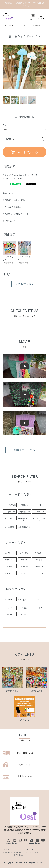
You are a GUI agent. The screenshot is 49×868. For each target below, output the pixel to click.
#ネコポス (10, 518)
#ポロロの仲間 (24, 527)
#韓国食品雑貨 (24, 512)
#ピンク (24, 560)
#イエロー (39, 553)
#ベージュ (24, 553)
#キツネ (24, 615)
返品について (8, 193)
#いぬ (10, 615)
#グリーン (10, 566)
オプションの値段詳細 (12, 207)
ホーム (8, 25)
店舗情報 (6, 850)
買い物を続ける (9, 221)
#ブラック (39, 573)
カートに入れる (24, 152)
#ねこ (24, 608)
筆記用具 (37, 25)
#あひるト (10, 599)
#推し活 (24, 505)
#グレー (24, 573)
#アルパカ (10, 608)
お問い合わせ (19, 855)
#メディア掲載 (10, 505)
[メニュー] (41, 17)
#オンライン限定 (39, 519)
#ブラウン (10, 573)
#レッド (39, 560)
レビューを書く (25, 284)
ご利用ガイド (30, 850)
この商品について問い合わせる (15, 214)
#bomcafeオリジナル (24, 519)
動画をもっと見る (25, 450)
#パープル (39, 566)
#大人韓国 (10, 527)
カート (33, 17)
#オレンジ (10, 560)
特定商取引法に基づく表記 (14, 200)
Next (43, 67)
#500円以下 (39, 512)
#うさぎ (39, 608)
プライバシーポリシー (33, 852)
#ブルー (24, 566)
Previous (6, 67)
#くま (39, 599)
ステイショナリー (22, 25)
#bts (39, 505)
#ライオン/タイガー (24, 600)
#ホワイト (10, 553)
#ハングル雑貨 (10, 512)
